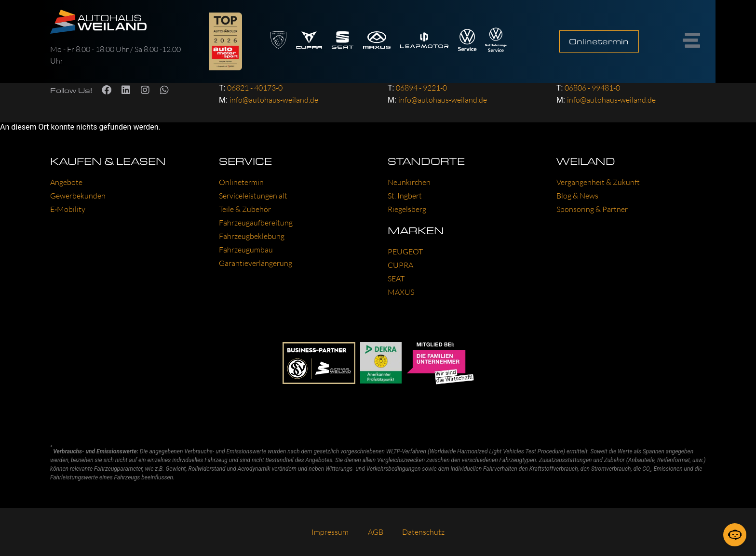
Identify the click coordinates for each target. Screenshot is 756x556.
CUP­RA (400, 265)
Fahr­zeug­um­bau (246, 250)
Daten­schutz (424, 532)
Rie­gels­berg (407, 209)
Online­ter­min (241, 182)
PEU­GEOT (405, 252)
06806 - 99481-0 (592, 88)
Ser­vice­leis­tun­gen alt (253, 196)
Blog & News (577, 196)
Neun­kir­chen (409, 182)
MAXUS (401, 292)
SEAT (396, 278)
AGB (376, 532)
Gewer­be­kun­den (78, 196)
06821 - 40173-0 (255, 88)
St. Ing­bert (405, 196)
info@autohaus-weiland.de (274, 100)
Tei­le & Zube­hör (245, 209)
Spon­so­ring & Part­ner (592, 209)
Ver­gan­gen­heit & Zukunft (598, 182)
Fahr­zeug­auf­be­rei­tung (256, 223)
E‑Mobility (68, 209)
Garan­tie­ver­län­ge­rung (256, 263)
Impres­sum (330, 532)
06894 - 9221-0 (421, 88)
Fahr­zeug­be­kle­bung (252, 236)
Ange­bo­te (66, 182)
